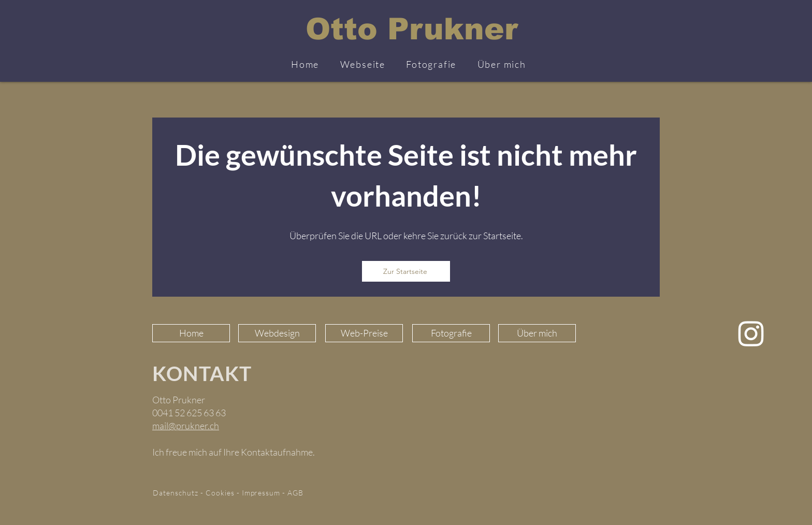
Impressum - (265, 493)
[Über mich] (537, 333)
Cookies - (224, 493)
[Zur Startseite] (406, 271)
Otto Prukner (412, 29)
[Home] (191, 333)
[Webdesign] (277, 333)
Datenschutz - (179, 493)
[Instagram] (751, 333)
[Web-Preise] (364, 333)
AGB (295, 493)
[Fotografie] (451, 333)
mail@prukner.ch (186, 426)
